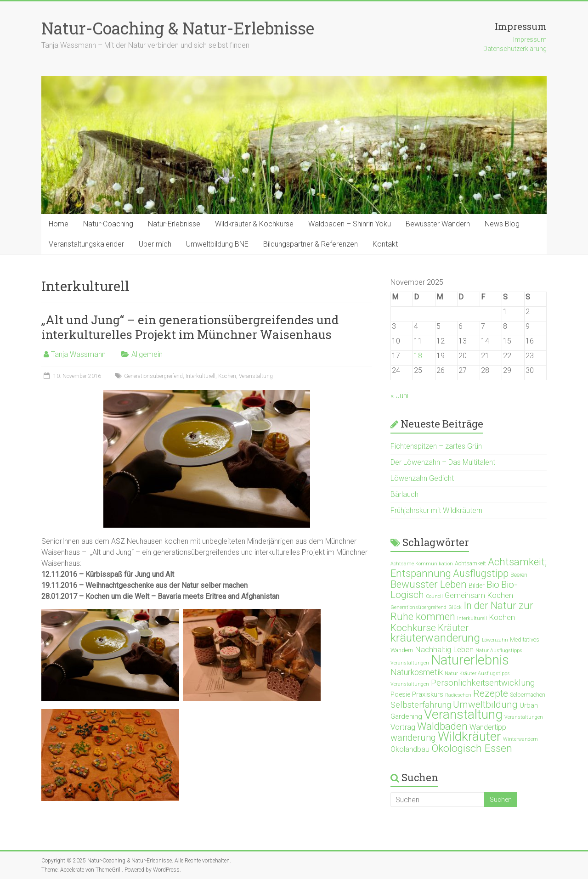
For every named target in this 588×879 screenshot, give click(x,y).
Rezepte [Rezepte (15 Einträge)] (491, 693)
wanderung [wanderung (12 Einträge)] (413, 738)
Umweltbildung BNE (217, 244)
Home (59, 224)
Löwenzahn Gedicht (422, 478)
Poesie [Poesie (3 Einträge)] (400, 694)
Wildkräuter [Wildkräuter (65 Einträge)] (469, 736)
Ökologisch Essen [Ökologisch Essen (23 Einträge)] (472, 748)
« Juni (399, 396)
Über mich (155, 244)
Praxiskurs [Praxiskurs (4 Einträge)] (428, 694)
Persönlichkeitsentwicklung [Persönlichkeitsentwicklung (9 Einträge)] (483, 683)
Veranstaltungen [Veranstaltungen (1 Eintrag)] (524, 717)
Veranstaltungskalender (86, 244)
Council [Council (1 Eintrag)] (434, 596)
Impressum (530, 39)
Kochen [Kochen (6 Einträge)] (502, 617)
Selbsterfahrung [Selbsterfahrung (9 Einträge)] (421, 705)
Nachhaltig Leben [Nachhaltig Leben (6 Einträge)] (444, 649)
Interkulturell (201, 376)
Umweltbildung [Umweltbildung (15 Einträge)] (485, 704)
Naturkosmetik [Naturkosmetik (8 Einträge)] (417, 672)
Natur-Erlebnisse (174, 224)
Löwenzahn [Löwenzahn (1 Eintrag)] (495, 640)
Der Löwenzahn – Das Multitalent (443, 462)
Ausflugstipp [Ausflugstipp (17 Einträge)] (481, 573)
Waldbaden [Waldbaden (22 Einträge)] (442, 726)
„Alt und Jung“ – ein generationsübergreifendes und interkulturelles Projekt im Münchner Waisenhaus (190, 327)
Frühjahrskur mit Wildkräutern (436, 510)
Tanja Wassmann (78, 354)
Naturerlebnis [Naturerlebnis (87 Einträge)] (470, 660)
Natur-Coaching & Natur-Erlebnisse (178, 28)
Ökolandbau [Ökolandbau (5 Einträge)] (410, 749)
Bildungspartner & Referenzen (311, 244)
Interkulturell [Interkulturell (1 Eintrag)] (472, 618)
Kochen (227, 376)
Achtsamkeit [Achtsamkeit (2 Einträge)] (470, 563)
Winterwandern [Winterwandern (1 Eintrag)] (520, 739)
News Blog (502, 224)
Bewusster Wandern (438, 224)
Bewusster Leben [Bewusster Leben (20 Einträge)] (429, 584)
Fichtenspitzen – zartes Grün (436, 446)
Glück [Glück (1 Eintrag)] (455, 607)
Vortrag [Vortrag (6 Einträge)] (403, 727)
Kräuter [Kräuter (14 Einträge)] (453, 628)
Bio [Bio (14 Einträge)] (493, 585)
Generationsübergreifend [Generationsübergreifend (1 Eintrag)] (418, 607)
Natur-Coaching (108, 224)
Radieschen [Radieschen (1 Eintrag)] (458, 695)
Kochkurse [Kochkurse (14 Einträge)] (413, 628)
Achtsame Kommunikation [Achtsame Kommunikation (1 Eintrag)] (422, 564)
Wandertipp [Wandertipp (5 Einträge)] (488, 727)
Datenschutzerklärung (515, 49)
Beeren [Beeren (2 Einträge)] (519, 575)
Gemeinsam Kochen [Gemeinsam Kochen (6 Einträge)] (479, 595)
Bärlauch (404, 494)
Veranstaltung (256, 376)
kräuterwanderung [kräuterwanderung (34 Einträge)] (435, 638)
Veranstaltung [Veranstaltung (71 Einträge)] (463, 714)
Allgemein (147, 354)
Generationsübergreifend (153, 376)
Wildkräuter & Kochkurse (254, 224)
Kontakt (385, 244)
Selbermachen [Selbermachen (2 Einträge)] (528, 695)
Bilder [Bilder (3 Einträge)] (477, 586)
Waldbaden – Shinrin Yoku (350, 224)
